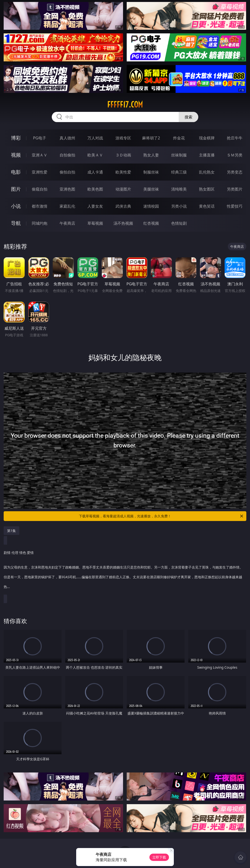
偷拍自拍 (67, 172)
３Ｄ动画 (123, 155)
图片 (16, 189)
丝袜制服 (179, 155)
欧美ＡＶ (95, 155)
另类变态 (235, 172)
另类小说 (179, 206)
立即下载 (159, 857)
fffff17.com (125, 105)
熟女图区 (207, 189)
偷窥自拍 (40, 189)
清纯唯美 (179, 189)
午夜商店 (67, 223)
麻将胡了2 (151, 138)
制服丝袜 (151, 172)
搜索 (188, 117)
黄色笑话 (207, 206)
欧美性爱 (123, 172)
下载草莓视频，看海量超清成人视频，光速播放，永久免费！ (161, 516)
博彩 (16, 138)
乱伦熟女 (207, 172)
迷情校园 (151, 206)
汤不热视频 (123, 223)
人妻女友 (95, 206)
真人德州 (67, 138)
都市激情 (40, 206)
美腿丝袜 (151, 189)
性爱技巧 (235, 206)
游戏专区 (123, 138)
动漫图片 (123, 189)
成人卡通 (95, 172)
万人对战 (95, 138)
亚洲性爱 (40, 172)
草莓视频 (95, 223)
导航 (16, 223)
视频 (16, 155)
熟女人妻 (151, 155)
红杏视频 (151, 223)
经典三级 (179, 172)
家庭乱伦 (67, 206)
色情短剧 (179, 223)
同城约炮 (40, 223)
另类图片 (235, 189)
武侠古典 (123, 206)
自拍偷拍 (67, 155)
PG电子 (39, 138)
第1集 (11, 531)
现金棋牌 (207, 138)
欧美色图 (95, 189)
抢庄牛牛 (235, 138)
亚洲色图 (67, 189)
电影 (16, 172)
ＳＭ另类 (235, 155)
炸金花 (179, 138)
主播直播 (207, 155)
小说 (16, 206)
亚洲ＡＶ (40, 155)
